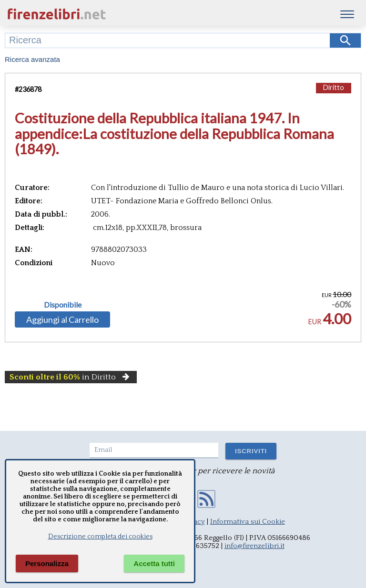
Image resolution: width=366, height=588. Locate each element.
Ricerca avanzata (32, 59)
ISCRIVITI (251, 451)
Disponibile (63, 305)
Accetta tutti (154, 563)
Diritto (334, 87)
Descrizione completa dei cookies (100, 537)
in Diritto (71, 377)
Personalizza (47, 563)
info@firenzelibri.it (254, 546)
